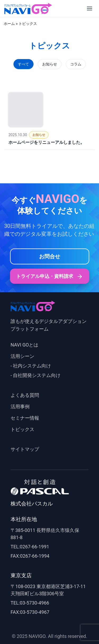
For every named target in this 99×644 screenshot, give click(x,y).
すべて (23, 64)
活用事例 (20, 407)
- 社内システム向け (31, 366)
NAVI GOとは (24, 345)
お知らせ (50, 64)
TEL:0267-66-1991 (30, 547)
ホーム (9, 24)
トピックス (22, 429)
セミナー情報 (25, 418)
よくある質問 (25, 395)
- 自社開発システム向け (36, 375)
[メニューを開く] (89, 8)
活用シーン (22, 356)
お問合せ (50, 256)
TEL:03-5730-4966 (30, 603)
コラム (76, 64)
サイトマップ (25, 449)
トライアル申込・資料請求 (49, 277)
